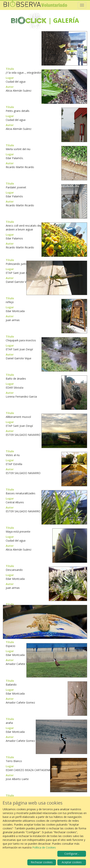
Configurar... (72, 854)
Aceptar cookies (72, 862)
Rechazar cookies (42, 862)
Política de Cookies (44, 847)
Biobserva (35, 5)
